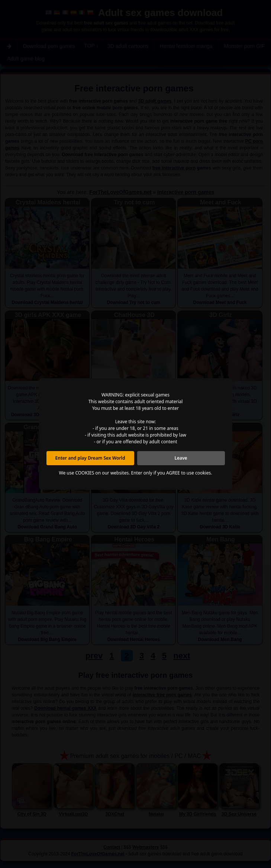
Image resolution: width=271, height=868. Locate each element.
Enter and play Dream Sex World (90, 458)
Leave (181, 458)
